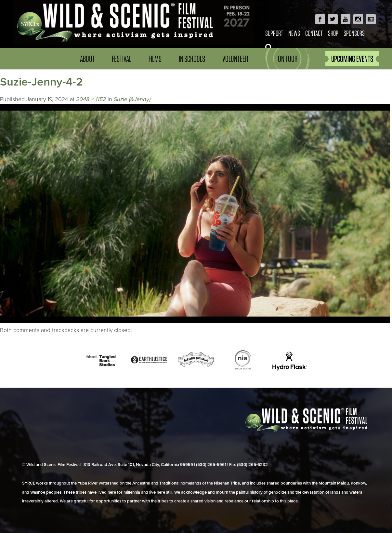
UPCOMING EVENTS (352, 59)
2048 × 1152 (91, 99)
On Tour (288, 59)
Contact (314, 33)
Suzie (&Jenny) (132, 99)
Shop (333, 33)
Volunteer (235, 59)
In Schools (192, 59)
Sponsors (354, 33)
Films (155, 59)
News (294, 33)
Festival (122, 59)
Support (274, 33)
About (87, 59)
